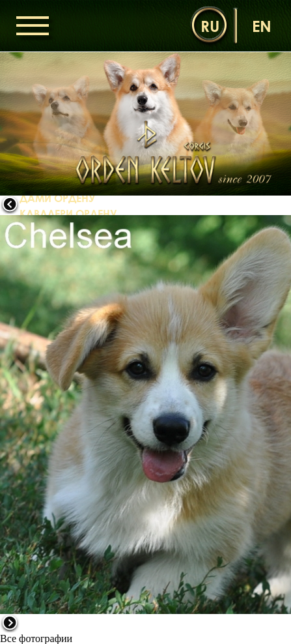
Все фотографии (36, 638)
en (262, 26)
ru (210, 26)
